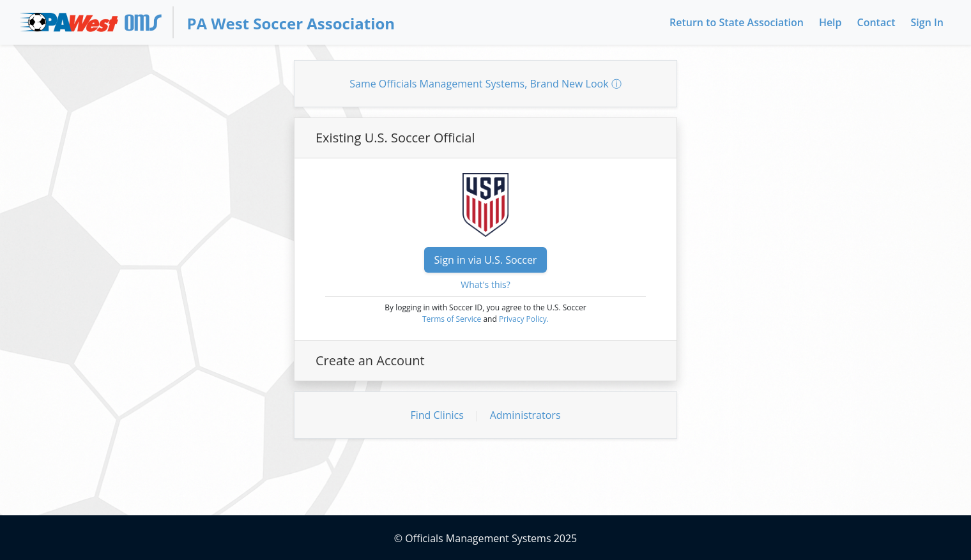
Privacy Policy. (524, 319)
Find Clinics (437, 415)
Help (830, 22)
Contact (876, 22)
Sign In (928, 22)
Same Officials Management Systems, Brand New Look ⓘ (485, 84)
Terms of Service (452, 319)
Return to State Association (737, 22)
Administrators (525, 415)
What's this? (485, 284)
